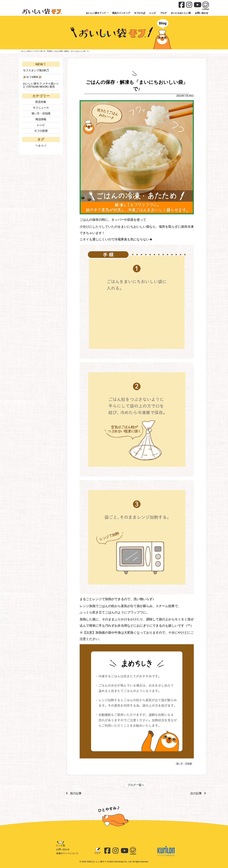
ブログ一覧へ (136, 785)
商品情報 (41, 119)
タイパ (42, 146)
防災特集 (41, 102)
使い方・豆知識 (184, 764)
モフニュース (41, 108)
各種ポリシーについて (67, 853)
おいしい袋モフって (96, 13)
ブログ (163, 13)
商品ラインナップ (121, 13)
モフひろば (140, 13)
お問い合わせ (63, 849)
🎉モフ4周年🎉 (32, 77)
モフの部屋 (41, 131)
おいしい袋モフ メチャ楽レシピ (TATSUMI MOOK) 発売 (41, 85)
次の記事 (199, 793)
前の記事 (73, 793)
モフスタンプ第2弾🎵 (36, 70)
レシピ (153, 13)
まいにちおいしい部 (181, 13)
